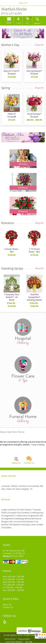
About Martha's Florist (12, 432)
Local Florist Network (14, 643)
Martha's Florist (14, 9)
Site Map (29, 643)
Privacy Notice (24, 640)
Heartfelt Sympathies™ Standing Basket (35, 298)
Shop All (40, 45)
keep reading (38, 445)
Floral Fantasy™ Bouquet (34, 116)
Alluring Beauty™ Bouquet (34, 73)
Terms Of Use (10, 640)
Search (37, 23)
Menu (10, 23)
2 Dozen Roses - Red (11, 251)
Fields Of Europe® (11, 114)
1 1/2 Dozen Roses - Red (34, 251)
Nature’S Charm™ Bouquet (12, 73)
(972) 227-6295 (12, 13)
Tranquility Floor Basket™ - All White (11, 298)
